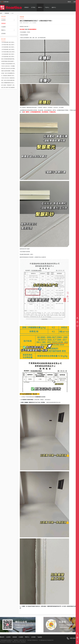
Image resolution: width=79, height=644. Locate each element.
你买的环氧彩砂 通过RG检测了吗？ (9, 61)
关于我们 (33, 7)
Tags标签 (40, 637)
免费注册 (76, 2)
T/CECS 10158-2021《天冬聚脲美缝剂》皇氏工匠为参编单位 (14, 66)
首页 (1, 13)
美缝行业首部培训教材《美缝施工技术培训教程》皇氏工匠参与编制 (15, 71)
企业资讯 (3, 20)
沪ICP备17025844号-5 (33, 640)
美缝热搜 (7, 13)
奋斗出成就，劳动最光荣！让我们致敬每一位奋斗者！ (12, 85)
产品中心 (47, 7)
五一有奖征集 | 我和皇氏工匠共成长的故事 (10, 76)
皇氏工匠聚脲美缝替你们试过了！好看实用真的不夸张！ (13, 83)
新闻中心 (40, 7)
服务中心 (54, 7)
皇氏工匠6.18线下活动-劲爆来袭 (8, 87)
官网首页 (26, 7)
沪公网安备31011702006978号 (46, 640)
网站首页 (2, 637)
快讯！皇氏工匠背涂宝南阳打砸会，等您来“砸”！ (11, 80)
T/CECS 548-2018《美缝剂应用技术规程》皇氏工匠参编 (13, 78)
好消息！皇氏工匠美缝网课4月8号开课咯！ (10, 73)
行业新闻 (3, 27)
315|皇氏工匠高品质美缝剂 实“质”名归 (9, 64)
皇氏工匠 (27, 29)
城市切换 (7, 2)
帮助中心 (3, 30)
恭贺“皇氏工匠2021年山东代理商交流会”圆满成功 (11, 68)
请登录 (69, 2)
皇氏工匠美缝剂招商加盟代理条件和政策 (10, 59)
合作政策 (3, 34)
